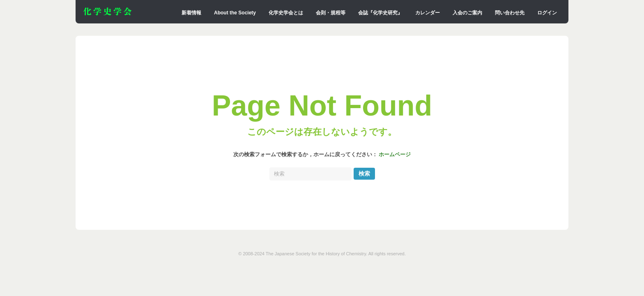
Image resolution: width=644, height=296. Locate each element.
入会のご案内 (467, 13)
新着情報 (191, 13)
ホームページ (395, 155)
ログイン (547, 13)
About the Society (235, 13)
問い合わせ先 (510, 13)
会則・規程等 (331, 13)
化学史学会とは (286, 13)
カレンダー (428, 13)
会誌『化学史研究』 (380, 13)
